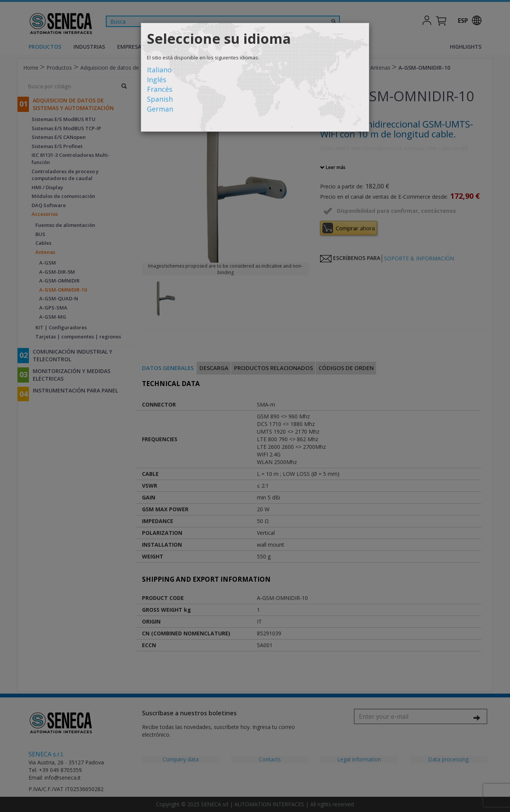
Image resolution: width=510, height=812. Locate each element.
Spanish (160, 99)
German (160, 109)
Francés (160, 89)
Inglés (157, 80)
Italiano (159, 70)
